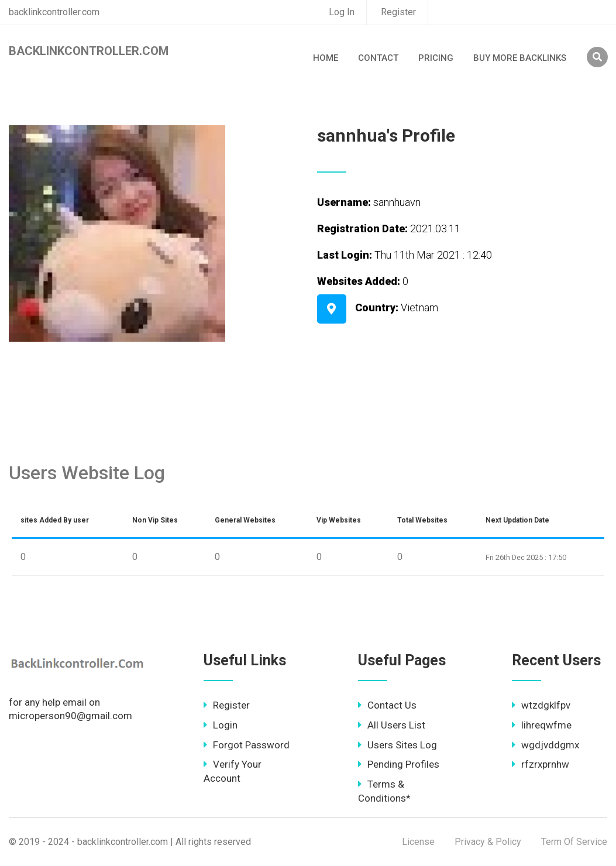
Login (221, 725)
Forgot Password (247, 745)
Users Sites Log (398, 745)
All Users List (392, 725)
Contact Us (387, 705)
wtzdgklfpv (541, 705)
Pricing (436, 58)
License (418, 842)
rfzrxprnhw (541, 764)
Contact (378, 58)
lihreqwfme (542, 725)
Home (326, 58)
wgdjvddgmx (546, 745)
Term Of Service (574, 842)
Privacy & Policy (488, 842)
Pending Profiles (399, 764)
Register (398, 12)
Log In (342, 12)
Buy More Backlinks (520, 58)
